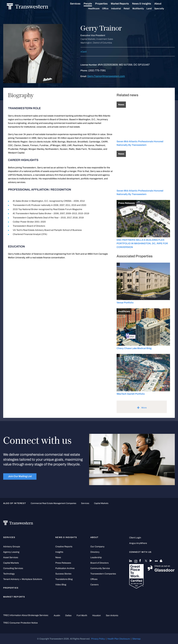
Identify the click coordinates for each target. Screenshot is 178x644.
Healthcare (97, 9)
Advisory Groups (12, 547)
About (161, 4)
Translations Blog (64, 579)
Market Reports (123, 4)
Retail (130, 9)
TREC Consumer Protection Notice (20, 623)
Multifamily (142, 9)
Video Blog (61, 585)
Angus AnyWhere (138, 543)
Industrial (120, 9)
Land (153, 9)
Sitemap (136, 639)
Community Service (100, 568)
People (91, 4)
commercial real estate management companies (53, 503)
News (58, 557)
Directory (95, 552)
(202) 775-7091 (97, 70)
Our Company (97, 547)
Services (79, 4)
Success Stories (63, 574)
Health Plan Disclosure (119, 639)
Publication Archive (65, 568)
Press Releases (63, 563)
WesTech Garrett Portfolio (131, 394)
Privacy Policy (98, 639)
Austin (57, 615)
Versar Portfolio (125, 303)
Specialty (163, 9)
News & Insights (145, 4)
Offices (94, 579)
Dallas (68, 615)
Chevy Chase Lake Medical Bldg (134, 348)
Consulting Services (13, 568)
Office (109, 9)
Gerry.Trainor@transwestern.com (106, 76)
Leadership (96, 557)
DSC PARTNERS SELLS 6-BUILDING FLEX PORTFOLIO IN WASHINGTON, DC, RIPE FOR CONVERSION (142, 244)
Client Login (135, 538)
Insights (59, 552)
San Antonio (112, 615)
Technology (9, 574)
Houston (97, 615)
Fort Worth (82, 615)
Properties (105, 4)
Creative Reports (64, 547)
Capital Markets (101, 503)
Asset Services (11, 557)
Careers (94, 585)
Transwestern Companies (103, 574)
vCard (83, 52)
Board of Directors (99, 563)
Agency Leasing (11, 552)
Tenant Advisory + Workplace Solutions (23, 579)
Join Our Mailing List (20, 476)
